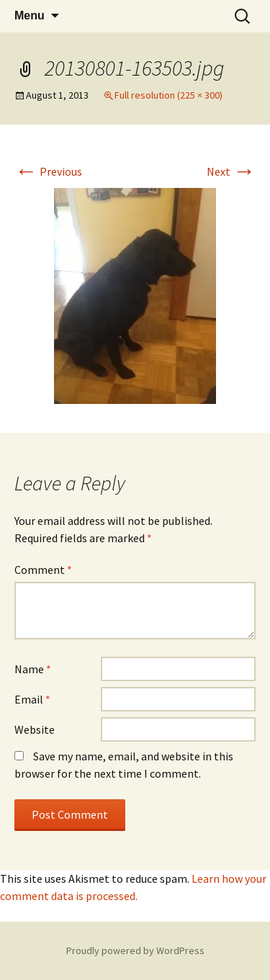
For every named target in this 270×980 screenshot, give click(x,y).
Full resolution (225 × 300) (168, 95)
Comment (43, 570)
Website (35, 729)
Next (231, 171)
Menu (30, 15)
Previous (48, 171)
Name (33, 669)
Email (32, 699)
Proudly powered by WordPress (135, 950)
